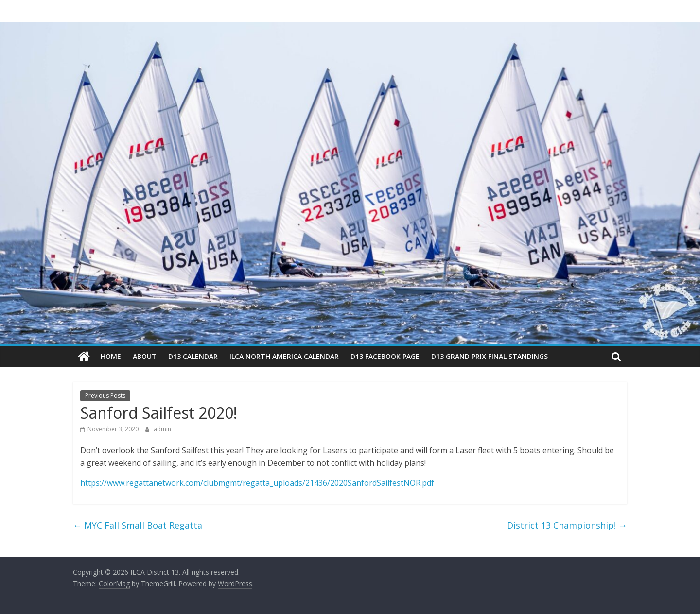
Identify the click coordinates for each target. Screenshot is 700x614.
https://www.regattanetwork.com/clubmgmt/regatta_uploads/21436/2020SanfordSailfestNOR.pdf (257, 483)
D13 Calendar (193, 356)
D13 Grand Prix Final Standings (490, 356)
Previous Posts (105, 396)
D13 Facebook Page (385, 356)
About (145, 356)
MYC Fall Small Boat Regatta (138, 525)
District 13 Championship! (567, 525)
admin (162, 429)
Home (111, 356)
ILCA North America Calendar (284, 356)
